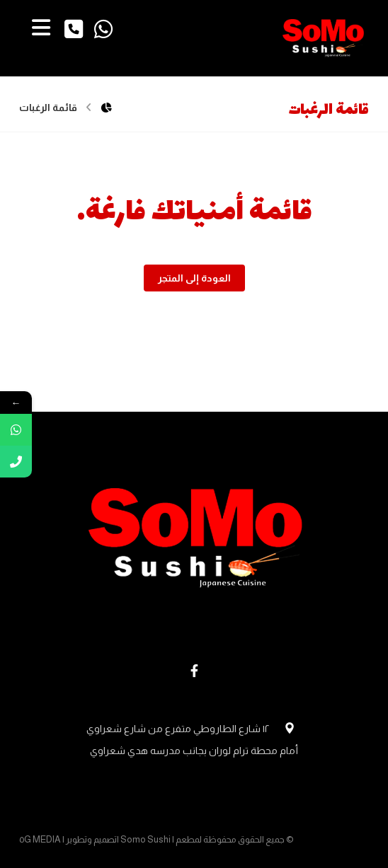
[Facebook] (194, 671)
